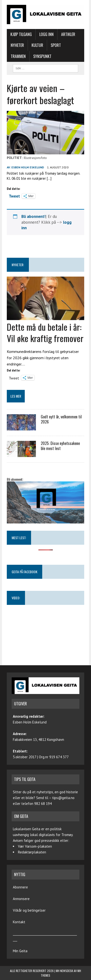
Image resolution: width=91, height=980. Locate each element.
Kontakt (19, 922)
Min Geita (20, 951)
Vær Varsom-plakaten (35, 846)
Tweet (14, 196)
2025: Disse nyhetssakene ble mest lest (60, 446)
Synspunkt (42, 56)
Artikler (68, 34)
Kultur (37, 45)
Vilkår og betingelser (29, 910)
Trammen (18, 56)
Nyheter (17, 45)
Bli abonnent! (33, 216)
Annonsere (21, 899)
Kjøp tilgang (21, 34)
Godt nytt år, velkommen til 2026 (61, 419)
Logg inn (46, 34)
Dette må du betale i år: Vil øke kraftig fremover (45, 332)
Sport (56, 45)
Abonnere (20, 887)
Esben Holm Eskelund (28, 167)
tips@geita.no (63, 798)
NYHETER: (18, 265)
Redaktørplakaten (32, 852)
